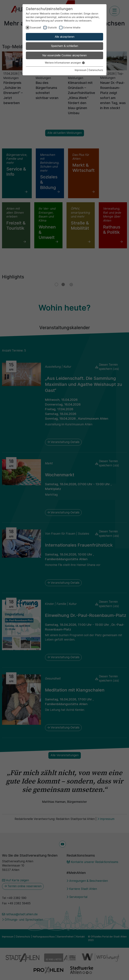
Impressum (81, 70)
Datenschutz (96, 70)
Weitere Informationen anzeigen (65, 63)
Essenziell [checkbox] (36, 27)
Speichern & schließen (65, 46)
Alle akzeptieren (65, 37)
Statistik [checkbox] (52, 27)
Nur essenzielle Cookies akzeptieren (64, 55)
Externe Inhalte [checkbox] (72, 27)
